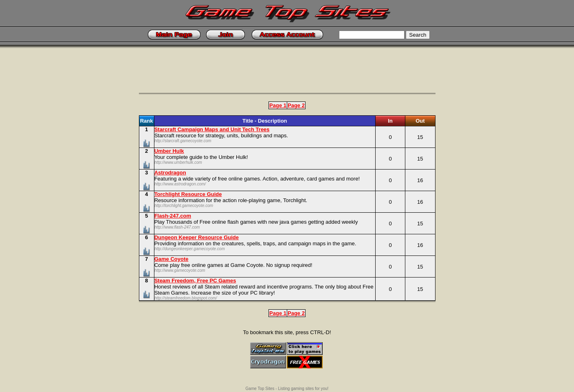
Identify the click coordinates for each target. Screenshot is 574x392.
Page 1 (278, 105)
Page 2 (296, 105)
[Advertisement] (287, 75)
